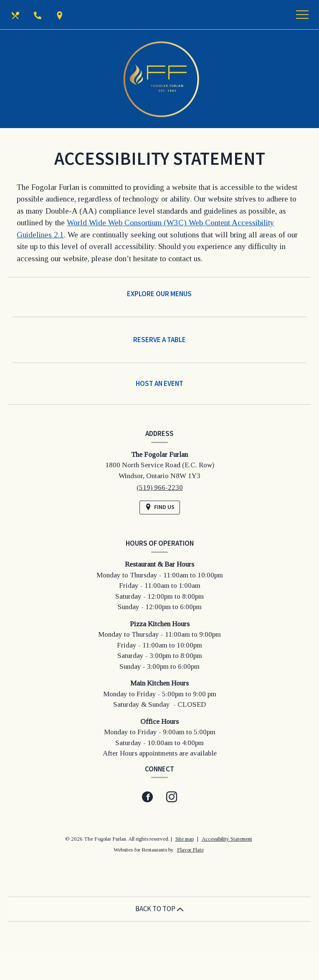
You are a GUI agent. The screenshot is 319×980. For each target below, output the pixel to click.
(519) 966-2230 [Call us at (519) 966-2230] (160, 487)
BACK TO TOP (159, 909)
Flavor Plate (190, 850)
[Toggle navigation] (302, 15)
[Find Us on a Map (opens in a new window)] (61, 15)
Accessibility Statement (227, 839)
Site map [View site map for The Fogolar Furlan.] (185, 839)
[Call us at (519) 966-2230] (38, 15)
